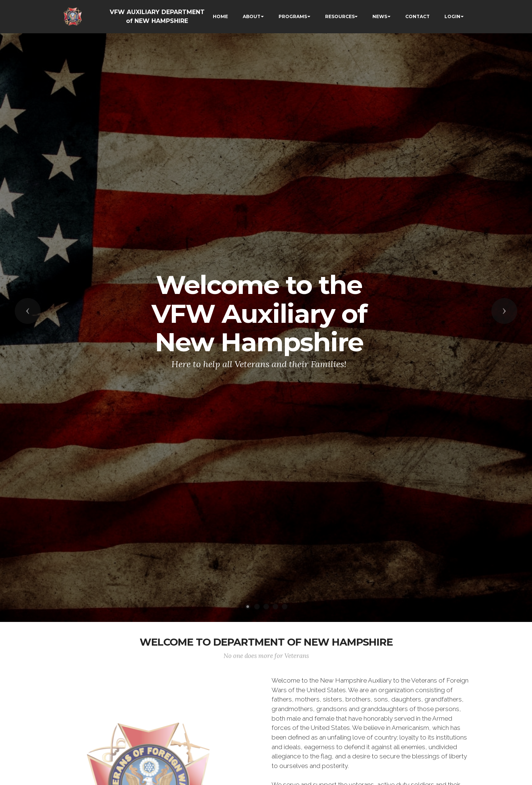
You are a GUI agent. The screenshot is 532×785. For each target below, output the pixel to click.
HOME (220, 16)
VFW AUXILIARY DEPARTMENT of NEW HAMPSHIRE (157, 16)
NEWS (380, 16)
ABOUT (252, 16)
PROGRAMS (293, 16)
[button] (28, 311)
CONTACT (417, 16)
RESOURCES (340, 16)
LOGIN (452, 16)
